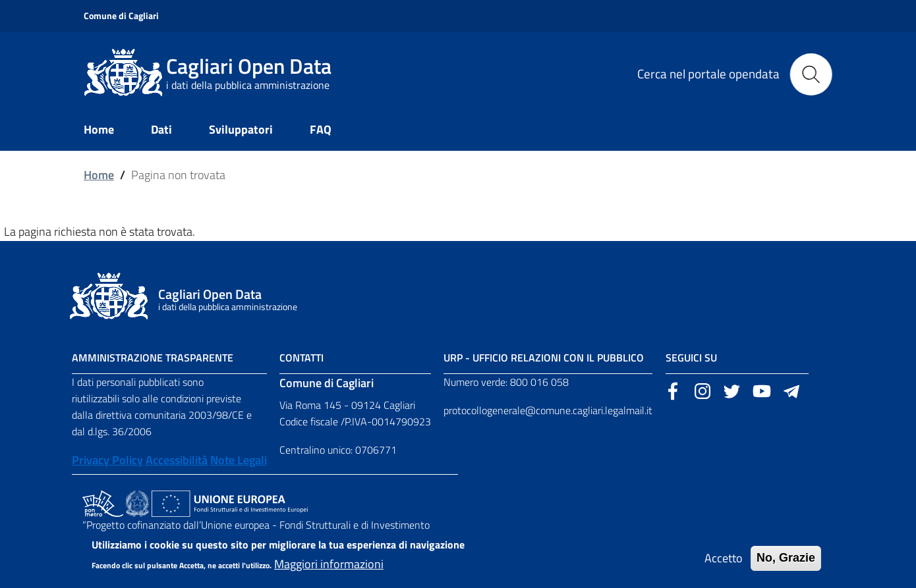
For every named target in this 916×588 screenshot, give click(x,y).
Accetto (724, 563)
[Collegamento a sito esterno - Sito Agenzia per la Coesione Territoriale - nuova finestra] (137, 502)
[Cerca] (811, 73)
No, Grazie (786, 563)
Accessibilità (177, 460)
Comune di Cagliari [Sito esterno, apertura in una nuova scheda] (121, 15)
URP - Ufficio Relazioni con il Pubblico (544, 358)
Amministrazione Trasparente (153, 358)
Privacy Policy (107, 460)
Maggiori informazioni (329, 569)
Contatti (301, 358)
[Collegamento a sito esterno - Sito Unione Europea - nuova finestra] (230, 502)
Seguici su (691, 358)
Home (99, 175)
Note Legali (239, 460)
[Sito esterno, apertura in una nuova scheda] (673, 390)
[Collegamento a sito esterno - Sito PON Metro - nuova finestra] (103, 502)
